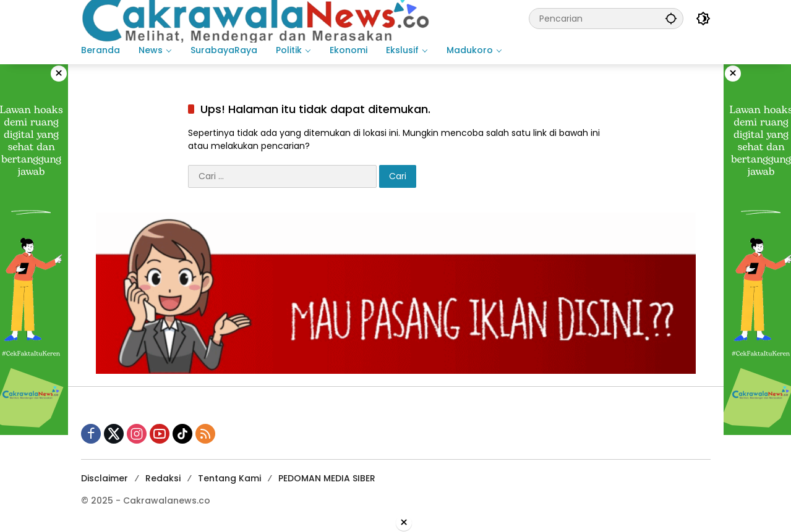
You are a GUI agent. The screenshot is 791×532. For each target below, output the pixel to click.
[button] (671, 18)
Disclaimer (105, 478)
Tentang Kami (229, 478)
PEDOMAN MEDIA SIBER (327, 478)
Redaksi (163, 478)
